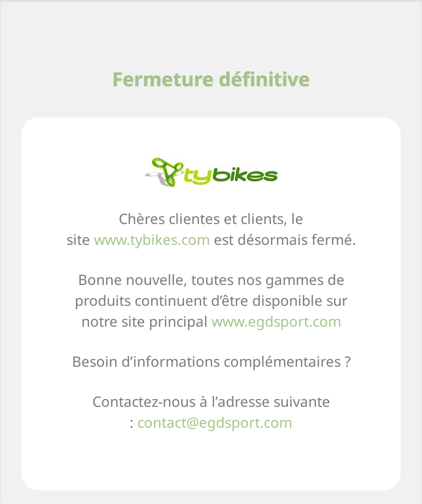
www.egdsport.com (276, 321)
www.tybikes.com (152, 239)
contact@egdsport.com (215, 422)
